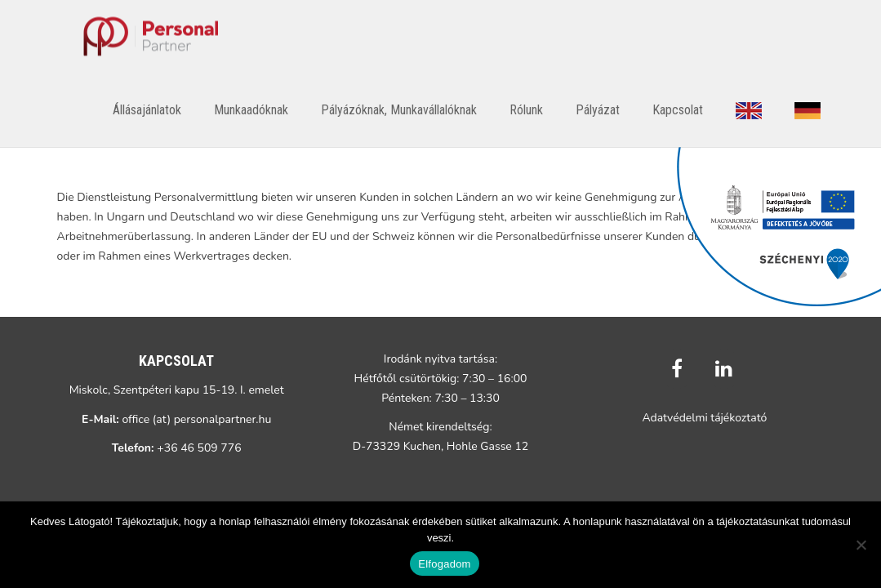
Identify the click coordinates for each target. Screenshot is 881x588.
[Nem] (861, 545)
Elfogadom (444, 564)
